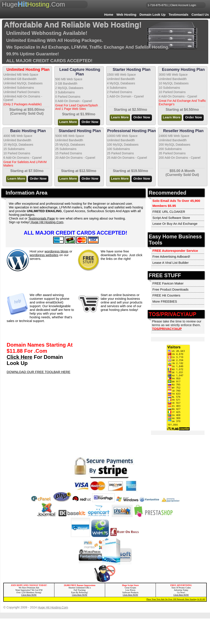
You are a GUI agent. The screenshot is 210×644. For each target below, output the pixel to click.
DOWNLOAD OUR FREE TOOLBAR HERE (39, 372)
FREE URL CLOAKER (169, 212)
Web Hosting (126, 14)
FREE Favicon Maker (168, 283)
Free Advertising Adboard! (171, 256)
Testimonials (179, 14)
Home (109, 14)
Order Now (90, 122)
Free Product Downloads (171, 289)
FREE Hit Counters (167, 295)
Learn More (68, 122)
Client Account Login (183, 5)
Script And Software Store (171, 218)
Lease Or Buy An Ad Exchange (175, 224)
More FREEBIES (165, 301)
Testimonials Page (42, 218)
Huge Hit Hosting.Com (46, 222)
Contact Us (200, 14)
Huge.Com (34, 4)
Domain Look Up (152, 14)
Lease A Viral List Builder (171, 263)
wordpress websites (44, 255)
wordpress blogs (56, 251)
